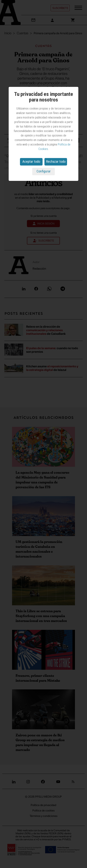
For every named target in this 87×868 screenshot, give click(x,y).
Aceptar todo (31, 161)
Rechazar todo (56, 161)
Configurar (44, 171)
